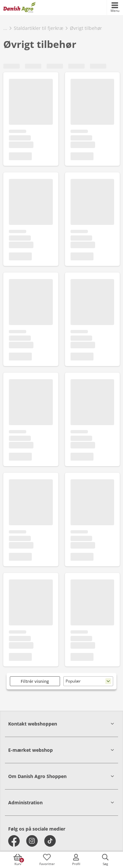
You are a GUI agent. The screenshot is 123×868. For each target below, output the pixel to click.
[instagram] (32, 841)
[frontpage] (20, 8)
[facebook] (14, 841)
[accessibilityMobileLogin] (76, 860)
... (5, 28)
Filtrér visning (35, 681)
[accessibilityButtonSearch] (105, 860)
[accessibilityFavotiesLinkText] (47, 860)
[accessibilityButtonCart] (18, 860)
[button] (61, 724)
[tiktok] (50, 841)
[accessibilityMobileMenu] (115, 8)
